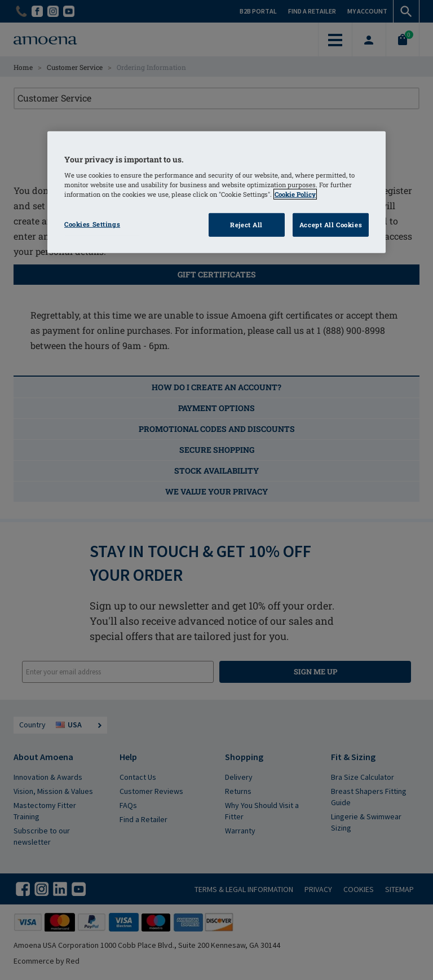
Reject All (246, 225)
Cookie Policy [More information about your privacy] (295, 194)
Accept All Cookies (331, 225)
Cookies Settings (92, 224)
